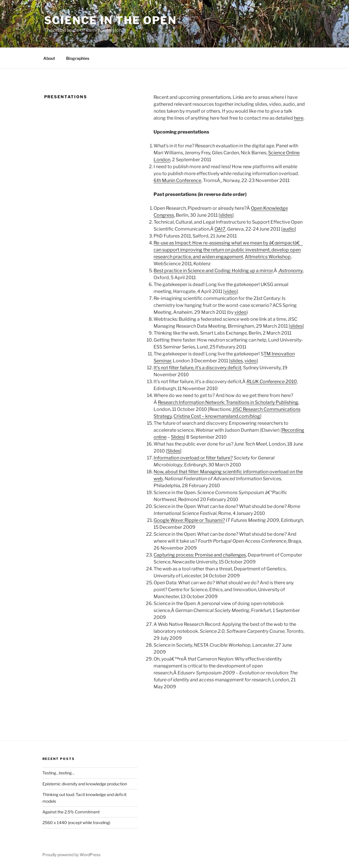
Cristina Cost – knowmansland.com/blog (217, 416)
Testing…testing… (58, 773)
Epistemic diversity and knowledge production (85, 784)
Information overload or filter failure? (193, 458)
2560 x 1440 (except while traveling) (76, 822)
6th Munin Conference (177, 180)
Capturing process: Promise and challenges (200, 555)
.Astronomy (290, 271)
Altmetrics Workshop (268, 257)
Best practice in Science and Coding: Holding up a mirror (213, 271)
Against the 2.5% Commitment (71, 812)
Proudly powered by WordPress (71, 855)
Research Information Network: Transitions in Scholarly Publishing (228, 402)
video (231, 291)
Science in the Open (111, 20)
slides (226, 215)
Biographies (78, 58)
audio (289, 229)
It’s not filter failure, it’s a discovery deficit (197, 368)
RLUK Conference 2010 (272, 382)
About (49, 58)
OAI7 (220, 229)
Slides (177, 437)
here (299, 118)
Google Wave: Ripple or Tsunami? (189, 520)
